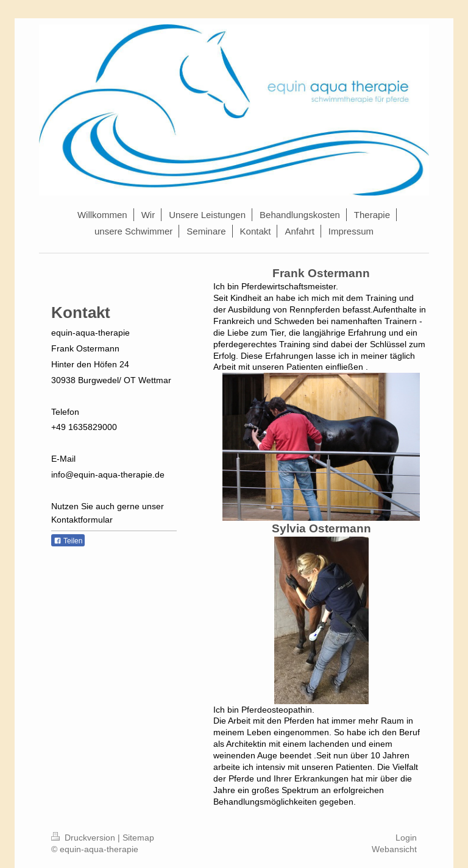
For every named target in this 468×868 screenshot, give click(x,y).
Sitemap (138, 838)
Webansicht (394, 849)
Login (406, 838)
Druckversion (84, 838)
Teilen (68, 541)
